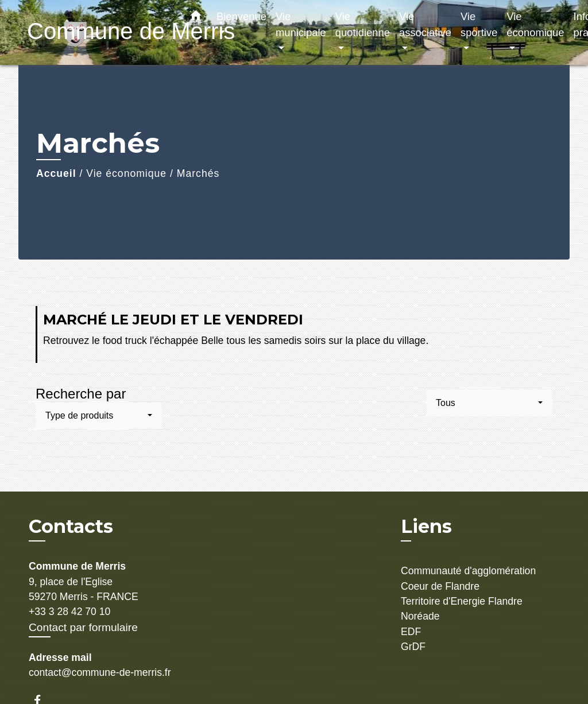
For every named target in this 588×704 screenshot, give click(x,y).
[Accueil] (99, 32)
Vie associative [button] (425, 24)
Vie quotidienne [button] (363, 24)
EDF (411, 632)
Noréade (420, 616)
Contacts (71, 527)
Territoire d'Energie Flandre (462, 601)
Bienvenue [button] (241, 16)
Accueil (56, 173)
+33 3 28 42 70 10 (69, 612)
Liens (426, 526)
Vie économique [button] (535, 24)
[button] (196, 18)
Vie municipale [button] (301, 24)
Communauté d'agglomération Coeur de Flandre (468, 578)
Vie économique (126, 173)
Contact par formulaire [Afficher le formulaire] (83, 627)
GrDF (413, 647)
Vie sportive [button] (479, 24)
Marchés (198, 173)
